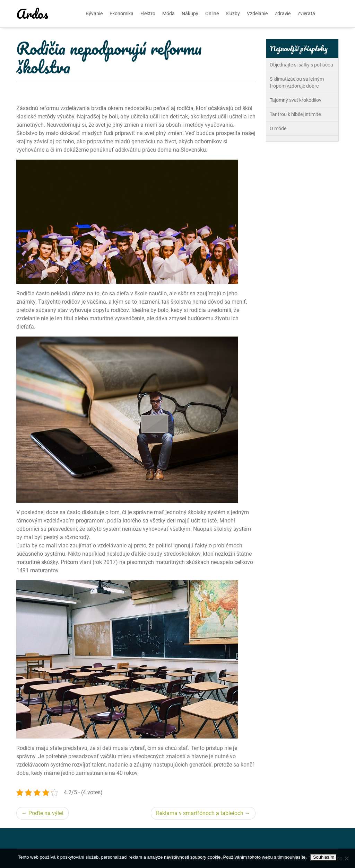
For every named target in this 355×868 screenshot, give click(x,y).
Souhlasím (324, 857)
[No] (346, 858)
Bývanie (94, 14)
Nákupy (190, 14)
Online (212, 14)
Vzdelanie (257, 14)
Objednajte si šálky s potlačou (301, 65)
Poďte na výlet (46, 813)
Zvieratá (306, 14)
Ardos (32, 14)
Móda (168, 14)
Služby (233, 14)
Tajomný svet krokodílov (296, 100)
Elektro (148, 14)
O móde (278, 128)
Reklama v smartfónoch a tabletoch (200, 813)
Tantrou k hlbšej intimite (295, 114)
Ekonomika (122, 14)
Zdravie (283, 14)
